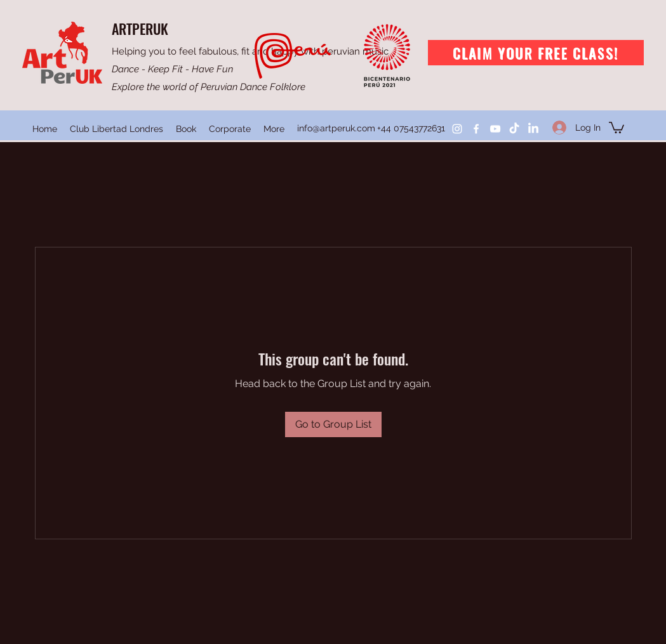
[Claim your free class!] (536, 53)
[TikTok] (514, 129)
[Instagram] (457, 129)
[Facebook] (476, 129)
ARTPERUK (140, 29)
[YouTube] (495, 129)
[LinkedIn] (533, 129)
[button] (616, 127)
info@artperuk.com (336, 128)
